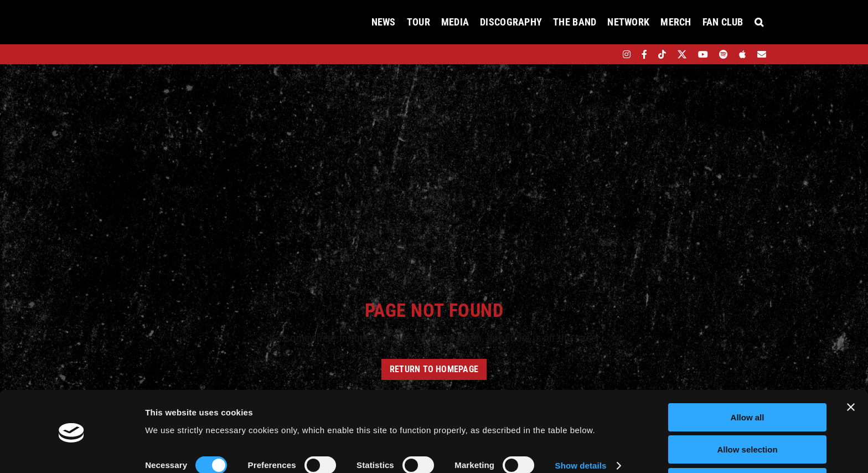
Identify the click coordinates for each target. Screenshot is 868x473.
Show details (581, 430)
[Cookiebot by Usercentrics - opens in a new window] (72, 451)
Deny (748, 446)
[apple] (742, 54)
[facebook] (644, 54)
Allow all (748, 381)
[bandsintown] (608, 54)
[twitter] (682, 54)
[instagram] (627, 54)
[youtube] (703, 54)
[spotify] (724, 54)
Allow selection (747, 413)
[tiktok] (662, 54)
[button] (759, 22)
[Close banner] (851, 371)
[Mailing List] (762, 54)
